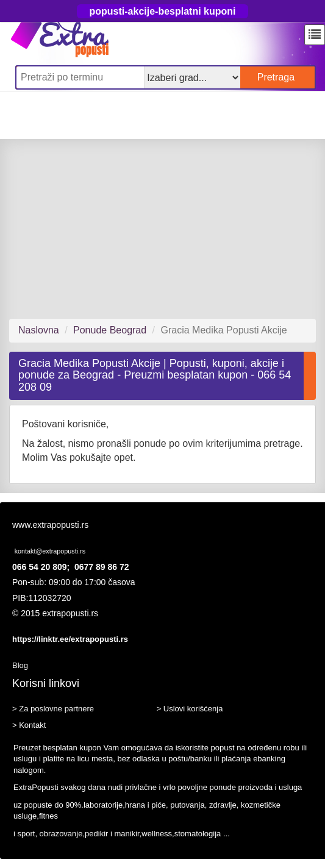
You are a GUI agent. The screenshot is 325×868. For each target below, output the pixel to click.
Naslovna (39, 330)
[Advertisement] (162, 229)
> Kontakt (29, 725)
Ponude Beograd (110, 330)
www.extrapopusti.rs (50, 525)
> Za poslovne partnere (53, 709)
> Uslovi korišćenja (190, 709)
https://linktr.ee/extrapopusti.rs (70, 639)
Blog (20, 665)
